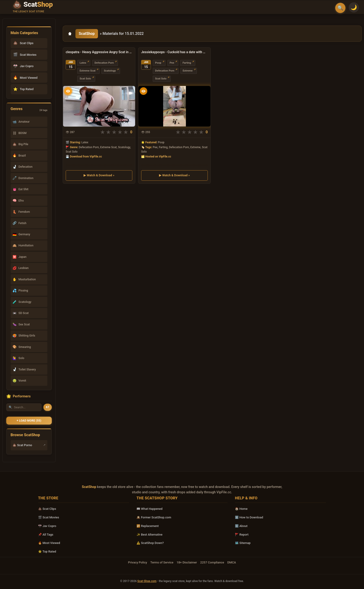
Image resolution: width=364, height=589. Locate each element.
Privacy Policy (137, 562)
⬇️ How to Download (249, 517)
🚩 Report (242, 535)
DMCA (232, 562)
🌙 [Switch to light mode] (354, 7)
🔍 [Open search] (340, 8)
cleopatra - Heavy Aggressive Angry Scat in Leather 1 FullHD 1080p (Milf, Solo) (99, 52)
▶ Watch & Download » (99, 175)
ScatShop (87, 34)
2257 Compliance (212, 562)
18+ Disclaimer (187, 562)
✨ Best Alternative (149, 535)
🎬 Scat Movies (49, 517)
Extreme (188, 71)
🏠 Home (241, 509)
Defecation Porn (104, 63)
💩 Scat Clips (47, 509)
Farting (187, 63)
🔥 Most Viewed (49, 543)
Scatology (110, 71)
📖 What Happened (149, 509)
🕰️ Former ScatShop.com (154, 517)
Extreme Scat (88, 71)
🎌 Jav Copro (47, 526)
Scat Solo (85, 79)
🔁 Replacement (148, 526)
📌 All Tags (46, 535)
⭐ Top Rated (47, 551)
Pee (172, 63)
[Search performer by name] (24, 407)
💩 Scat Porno (22, 445)
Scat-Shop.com (147, 581)
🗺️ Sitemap (243, 543)
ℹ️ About (241, 526)
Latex (83, 63)
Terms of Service (162, 562)
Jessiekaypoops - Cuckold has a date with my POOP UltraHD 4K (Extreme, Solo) (174, 52)
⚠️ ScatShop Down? (150, 543)
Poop (158, 63)
